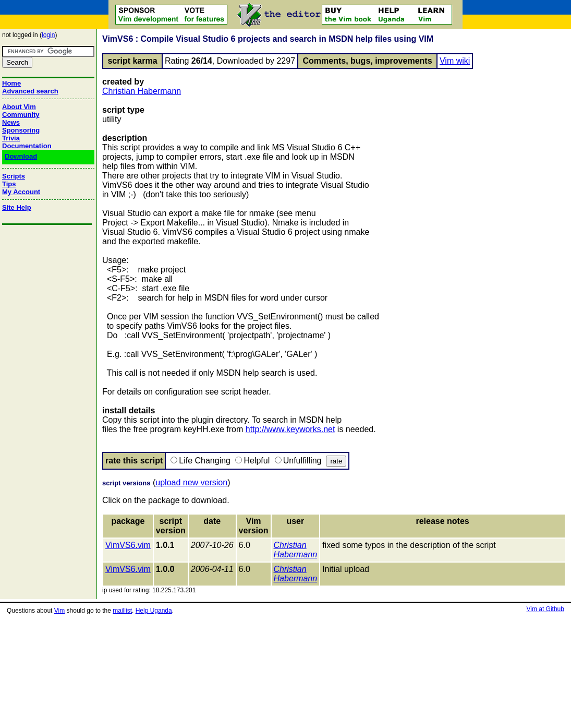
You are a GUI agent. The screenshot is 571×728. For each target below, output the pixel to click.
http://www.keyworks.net (290, 429)
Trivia (11, 138)
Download (21, 156)
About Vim (19, 107)
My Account (21, 192)
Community (21, 115)
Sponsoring (21, 130)
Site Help (17, 207)
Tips (9, 184)
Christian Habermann (142, 91)
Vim (59, 611)
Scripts (14, 176)
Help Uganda (154, 611)
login (48, 35)
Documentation (27, 146)
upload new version (191, 482)
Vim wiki (455, 61)
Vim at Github (545, 609)
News (11, 122)
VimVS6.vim (128, 545)
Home (11, 83)
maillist (122, 611)
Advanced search (30, 91)
